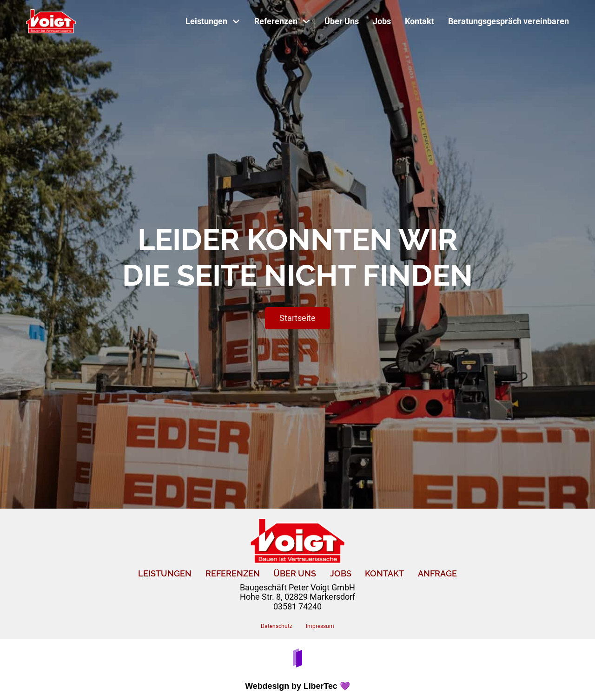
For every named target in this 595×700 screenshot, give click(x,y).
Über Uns (342, 21)
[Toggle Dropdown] (236, 21)
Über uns (295, 574)
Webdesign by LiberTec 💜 (297, 686)
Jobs (382, 21)
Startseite (297, 318)
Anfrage (437, 574)
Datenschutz (277, 626)
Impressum (320, 626)
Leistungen (165, 574)
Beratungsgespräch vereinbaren (509, 21)
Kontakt (420, 21)
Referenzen (233, 574)
